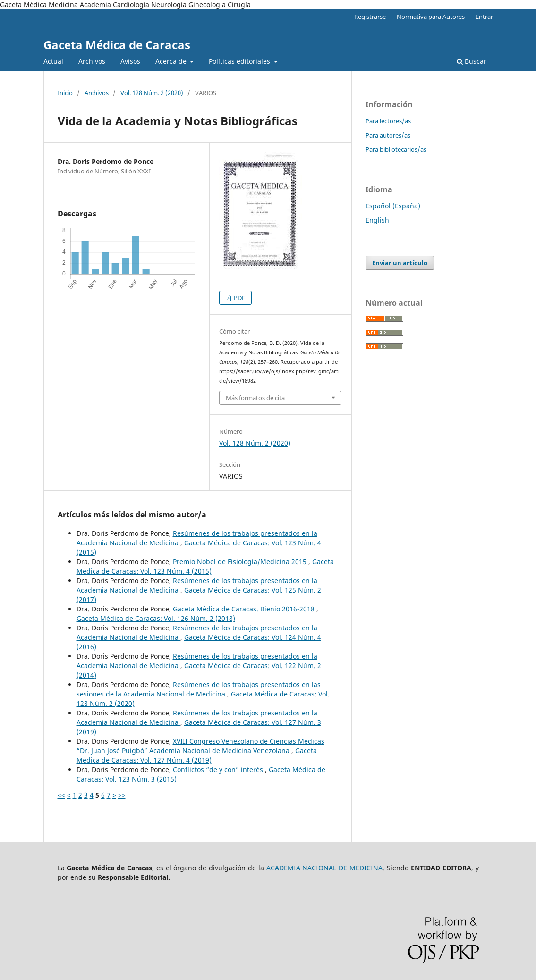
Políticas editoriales (240, 61)
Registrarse (370, 17)
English (377, 220)
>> (122, 795)
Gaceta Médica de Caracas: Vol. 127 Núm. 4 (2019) (197, 755)
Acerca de (172, 61)
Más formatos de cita (255, 398)
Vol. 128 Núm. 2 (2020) (152, 93)
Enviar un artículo (400, 263)
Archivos (92, 61)
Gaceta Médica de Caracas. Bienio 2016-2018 (245, 609)
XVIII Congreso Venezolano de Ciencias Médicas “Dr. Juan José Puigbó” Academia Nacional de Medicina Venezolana (200, 746)
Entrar (484, 17)
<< (61, 795)
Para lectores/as (388, 121)
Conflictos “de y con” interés (219, 769)
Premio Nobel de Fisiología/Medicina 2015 (241, 562)
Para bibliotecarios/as (396, 149)
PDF (239, 298)
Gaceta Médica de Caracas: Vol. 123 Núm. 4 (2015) (205, 566)
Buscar (472, 61)
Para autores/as (388, 135)
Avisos (130, 61)
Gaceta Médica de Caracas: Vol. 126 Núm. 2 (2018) (156, 618)
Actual (53, 61)
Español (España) (393, 206)
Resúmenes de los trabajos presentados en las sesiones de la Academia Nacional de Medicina (199, 689)
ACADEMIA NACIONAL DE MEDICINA (325, 868)
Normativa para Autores (431, 17)
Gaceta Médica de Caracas (117, 45)
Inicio (65, 93)
